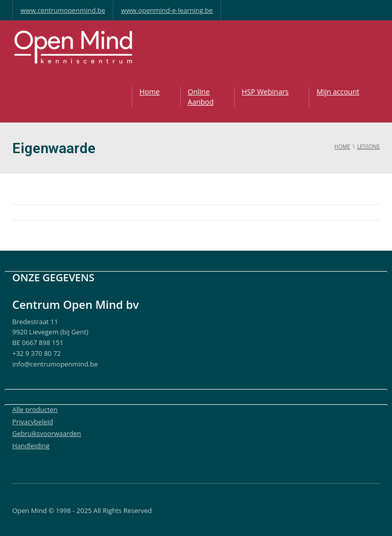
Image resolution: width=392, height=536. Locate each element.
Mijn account (338, 92)
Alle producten (35, 409)
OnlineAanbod (201, 97)
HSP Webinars (265, 92)
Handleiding (31, 446)
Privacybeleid (33, 422)
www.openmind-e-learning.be (167, 10)
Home (150, 92)
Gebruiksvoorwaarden (47, 433)
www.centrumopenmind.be (63, 10)
